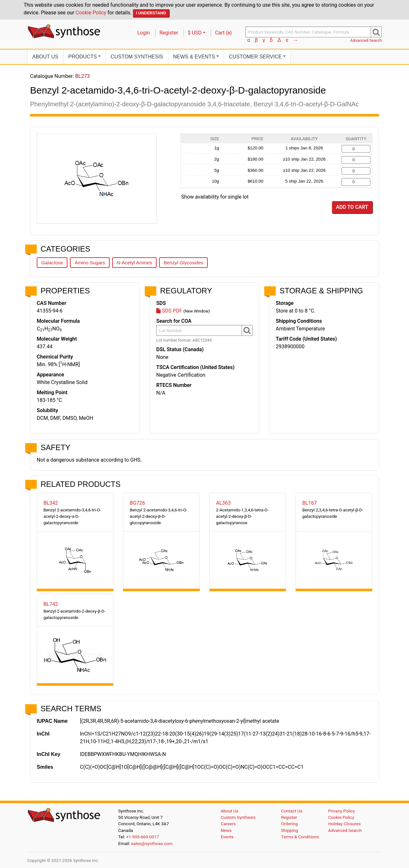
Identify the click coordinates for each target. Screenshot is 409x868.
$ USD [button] (195, 33)
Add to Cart (352, 207)
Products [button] (83, 57)
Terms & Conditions (300, 837)
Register (169, 33)
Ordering (289, 824)
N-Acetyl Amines (134, 263)
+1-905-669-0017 (143, 837)
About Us (45, 57)
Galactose (52, 263)
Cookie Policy (91, 13)
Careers (228, 824)
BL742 (51, 604)
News (226, 830)
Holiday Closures (344, 824)
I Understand (151, 13)
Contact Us (292, 811)
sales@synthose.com (152, 843)
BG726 (137, 503)
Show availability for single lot (215, 197)
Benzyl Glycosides (183, 263)
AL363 (223, 503)
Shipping (290, 830)
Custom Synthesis (137, 57)
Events (227, 837)
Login (144, 33)
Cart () (224, 33)
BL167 (310, 503)
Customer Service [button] (255, 57)
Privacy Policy (342, 811)
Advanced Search (366, 40)
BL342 (51, 503)
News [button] (194, 57)
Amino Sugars (90, 263)
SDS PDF (169, 311)
